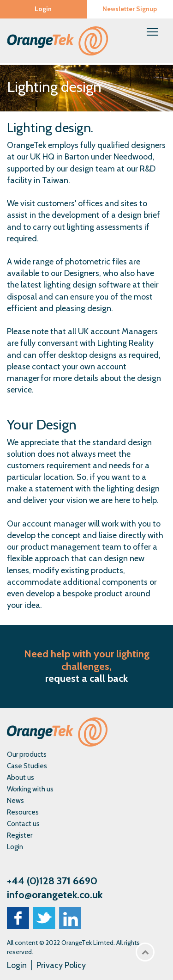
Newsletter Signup (130, 9)
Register (20, 835)
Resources (23, 812)
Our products (27, 754)
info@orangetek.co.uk (55, 895)
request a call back (86, 679)
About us (21, 778)
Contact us (23, 824)
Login (43, 9)
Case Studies (27, 766)
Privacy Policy (61, 965)
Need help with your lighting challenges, (87, 660)
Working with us (30, 789)
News (15, 801)
